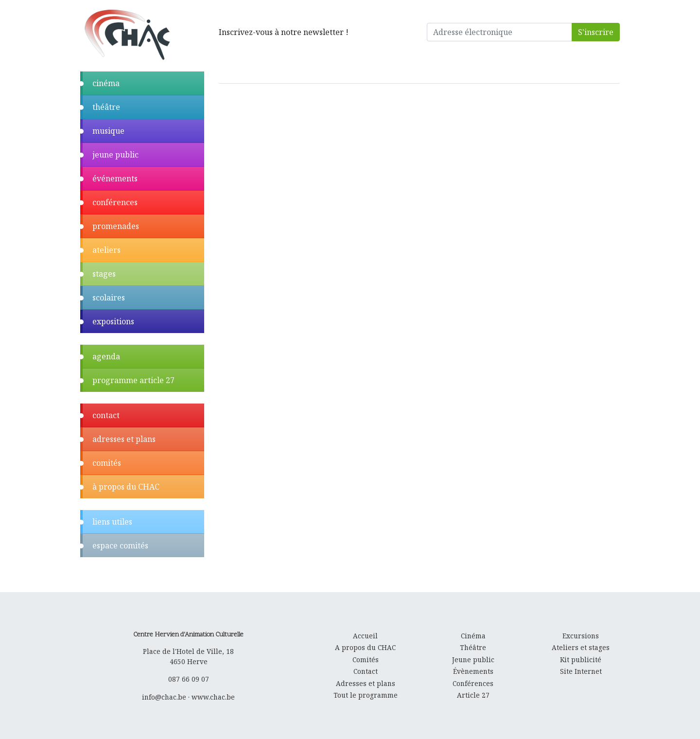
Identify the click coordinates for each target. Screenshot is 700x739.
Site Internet (581, 671)
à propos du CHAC (126, 487)
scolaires (109, 298)
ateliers (106, 250)
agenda (106, 356)
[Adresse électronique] (500, 32)
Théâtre (473, 647)
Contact (366, 671)
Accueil (365, 636)
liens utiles (112, 522)
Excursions (581, 636)
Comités (366, 660)
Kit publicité (581, 660)
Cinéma (473, 636)
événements (115, 178)
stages (104, 274)
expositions (113, 321)
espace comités (120, 545)
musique (108, 131)
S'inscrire (596, 32)
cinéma (106, 83)
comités (107, 463)
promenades (116, 226)
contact (106, 415)
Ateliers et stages (581, 647)
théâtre (106, 107)
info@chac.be (164, 697)
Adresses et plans (366, 683)
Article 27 (473, 695)
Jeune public (473, 660)
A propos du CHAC (365, 647)
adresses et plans (124, 439)
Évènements (473, 671)
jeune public (115, 155)
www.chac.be (213, 697)
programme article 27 (133, 380)
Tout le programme (366, 695)
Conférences (473, 683)
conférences (115, 202)
